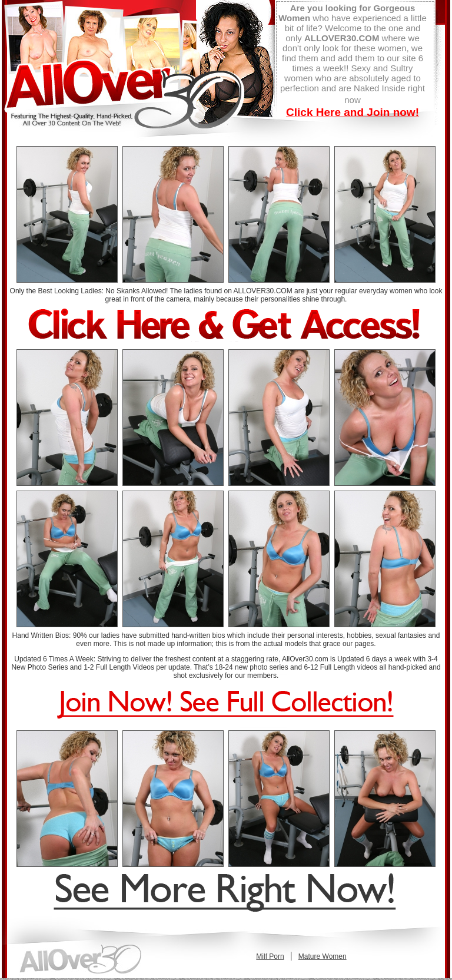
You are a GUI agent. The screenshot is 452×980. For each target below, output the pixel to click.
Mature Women (323, 956)
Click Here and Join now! (353, 112)
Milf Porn (270, 956)
